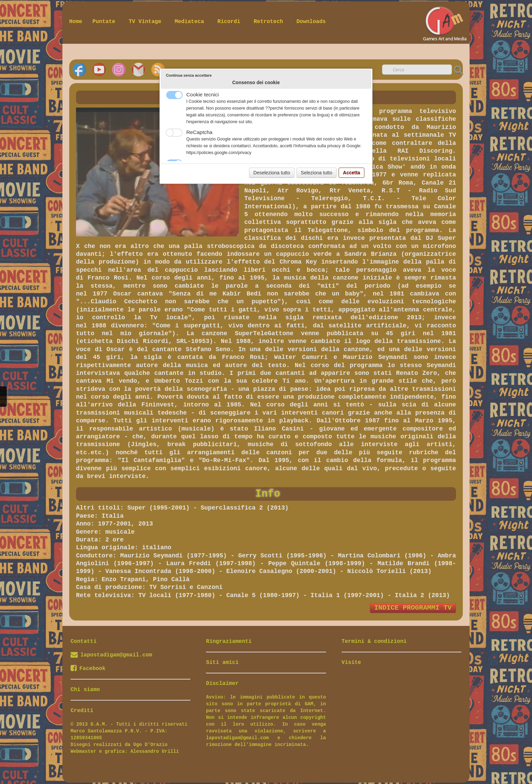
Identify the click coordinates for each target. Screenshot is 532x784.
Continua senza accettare (189, 75)
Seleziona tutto (317, 173)
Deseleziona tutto (272, 173)
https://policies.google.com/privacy (219, 153)
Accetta (352, 173)
